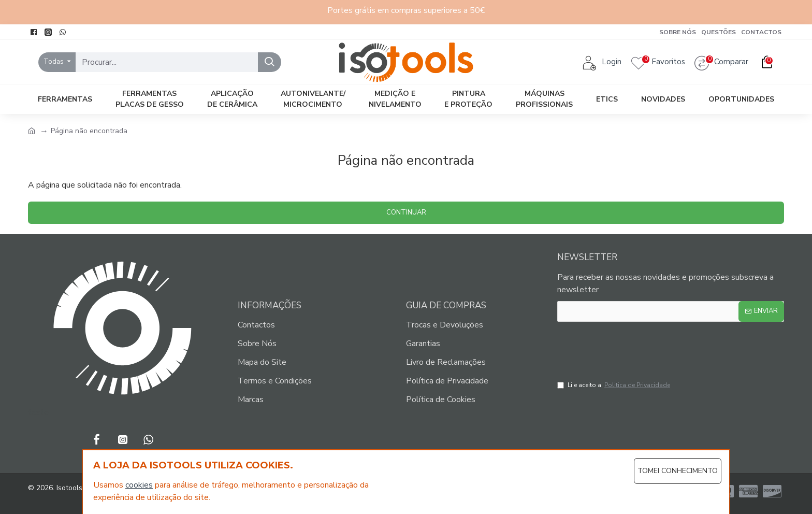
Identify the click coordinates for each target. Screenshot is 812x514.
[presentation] (637, 348)
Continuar (406, 212)
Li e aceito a (614, 385)
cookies (139, 485)
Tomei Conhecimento (678, 471)
